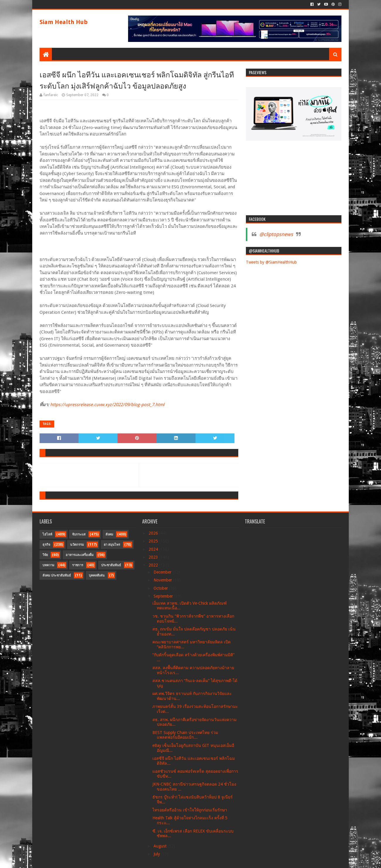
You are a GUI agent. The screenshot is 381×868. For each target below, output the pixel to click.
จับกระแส (79, 534)
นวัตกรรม (77, 545)
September (164, 596)
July (157, 854)
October (161, 588)
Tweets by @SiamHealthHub (271, 262)
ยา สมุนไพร (112, 545)
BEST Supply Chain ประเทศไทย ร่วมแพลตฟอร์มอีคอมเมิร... (185, 735)
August (161, 846)
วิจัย (45, 555)
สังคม (109, 534)
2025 (154, 541)
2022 (154, 565)
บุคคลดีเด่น (97, 575)
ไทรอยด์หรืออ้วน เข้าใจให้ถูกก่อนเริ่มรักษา (190, 810)
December (163, 572)
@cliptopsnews (276, 234)
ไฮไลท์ (47, 534)
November (163, 580)
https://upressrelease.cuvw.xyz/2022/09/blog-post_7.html (107, 405)
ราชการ (78, 565)
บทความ (48, 565)
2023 (154, 557)
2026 (154, 533)
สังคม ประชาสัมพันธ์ (57, 575)
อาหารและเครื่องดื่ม (80, 555)
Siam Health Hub (64, 22)
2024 (154, 549)
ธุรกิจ (46, 545)
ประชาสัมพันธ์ (111, 565)
